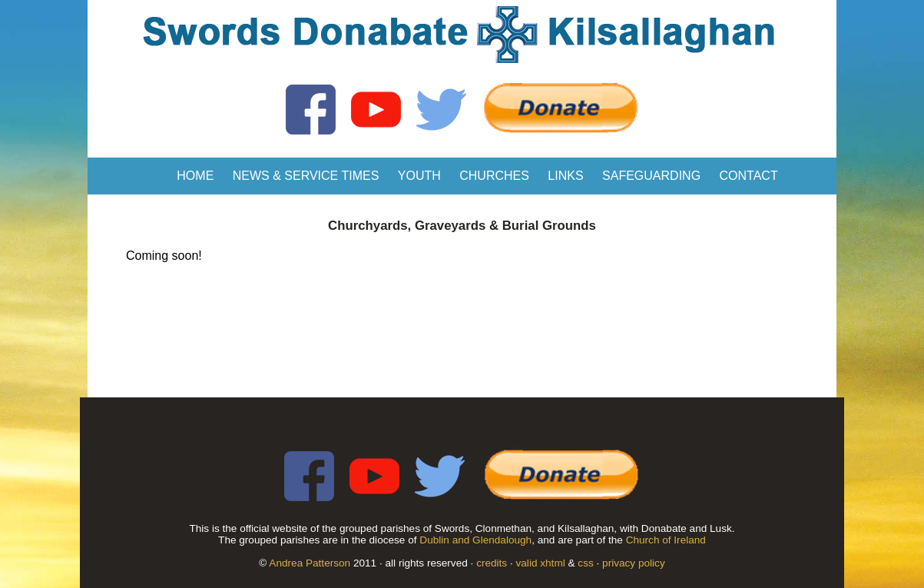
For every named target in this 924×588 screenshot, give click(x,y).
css (585, 563)
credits (492, 563)
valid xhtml (541, 563)
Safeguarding (651, 176)
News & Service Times (306, 176)
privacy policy (634, 563)
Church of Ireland (666, 540)
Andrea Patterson (310, 563)
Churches (494, 176)
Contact (749, 176)
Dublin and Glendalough (475, 540)
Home (195, 176)
